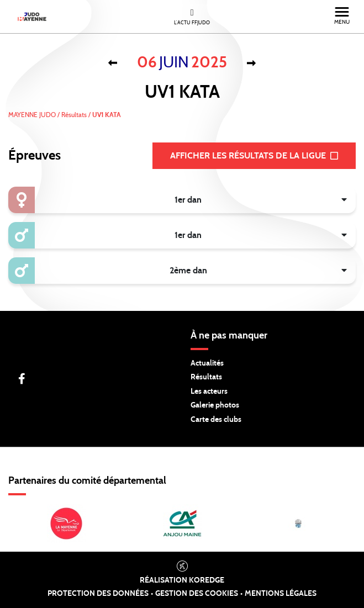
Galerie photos (215, 405)
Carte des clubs (216, 420)
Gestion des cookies (197, 594)
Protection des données (98, 594)
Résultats (206, 377)
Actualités (207, 363)
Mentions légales (281, 594)
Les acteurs (209, 392)
